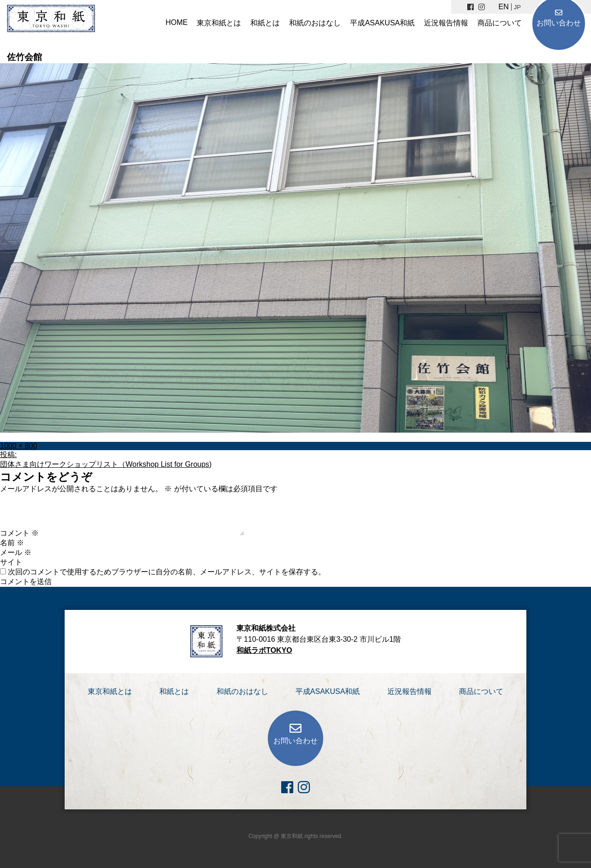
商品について (500, 23)
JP (517, 7)
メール (16, 552)
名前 (12, 543)
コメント (19, 533)
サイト (11, 562)
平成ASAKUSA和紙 (382, 23)
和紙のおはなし (315, 23)
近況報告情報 (446, 23)
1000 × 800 (19, 446)
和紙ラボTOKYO (264, 650)
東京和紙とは (219, 23)
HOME (176, 22)
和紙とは (265, 23)
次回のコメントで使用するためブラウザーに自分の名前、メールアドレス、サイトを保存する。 (167, 572)
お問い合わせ (559, 23)
